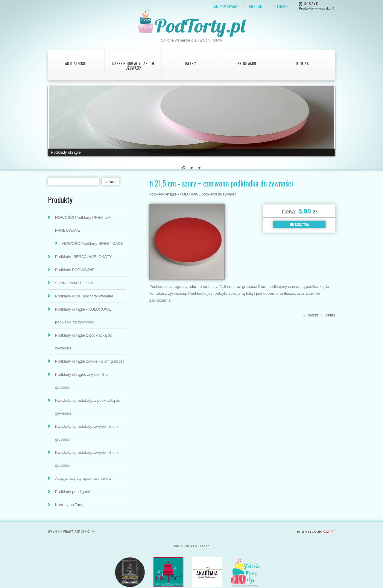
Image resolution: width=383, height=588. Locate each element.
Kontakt (304, 63)
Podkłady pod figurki (73, 492)
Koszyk (311, 4)
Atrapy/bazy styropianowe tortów (83, 478)
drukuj (330, 315)
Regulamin (247, 63)
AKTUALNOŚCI (76, 63)
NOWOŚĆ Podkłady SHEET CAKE (93, 243)
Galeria (190, 63)
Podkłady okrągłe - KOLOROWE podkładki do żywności (193, 194)
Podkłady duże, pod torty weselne (84, 296)
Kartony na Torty (69, 505)
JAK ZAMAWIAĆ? (226, 6)
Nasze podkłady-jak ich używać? (133, 65)
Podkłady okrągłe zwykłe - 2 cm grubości (90, 361)
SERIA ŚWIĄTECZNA (74, 283)
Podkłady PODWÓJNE (75, 270)
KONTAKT (257, 6)
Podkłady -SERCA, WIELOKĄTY (83, 257)
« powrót (311, 315)
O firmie (281, 6)
